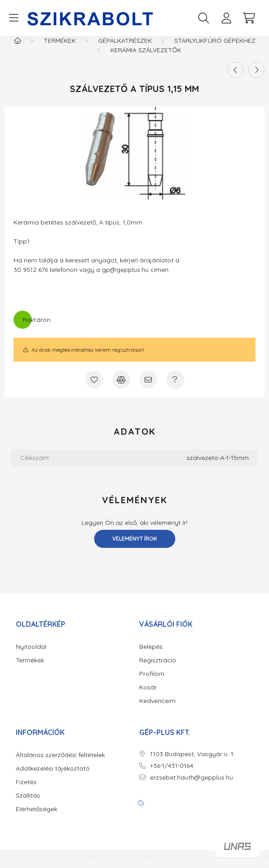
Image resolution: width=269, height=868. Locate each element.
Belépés (151, 656)
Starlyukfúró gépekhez (215, 50)
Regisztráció (158, 669)
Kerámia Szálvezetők (146, 59)
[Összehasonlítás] (121, 389)
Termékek (60, 50)
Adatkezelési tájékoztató (53, 778)
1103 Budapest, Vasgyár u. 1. (192, 763)
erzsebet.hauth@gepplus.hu (191, 787)
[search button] (204, 18)
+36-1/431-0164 (172, 775)
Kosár (148, 696)
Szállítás (28, 805)
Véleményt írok (135, 548)
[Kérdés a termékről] (175, 389)
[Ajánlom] (148, 389)
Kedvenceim (157, 710)
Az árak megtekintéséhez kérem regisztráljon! (88, 359)
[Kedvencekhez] (94, 389)
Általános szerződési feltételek (60, 764)
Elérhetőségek (36, 818)
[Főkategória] (18, 50)
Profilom (152, 683)
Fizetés (26, 791)
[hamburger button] (14, 18)
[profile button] (226, 18)
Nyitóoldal (31, 656)
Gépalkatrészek (125, 50)
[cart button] (249, 18)
